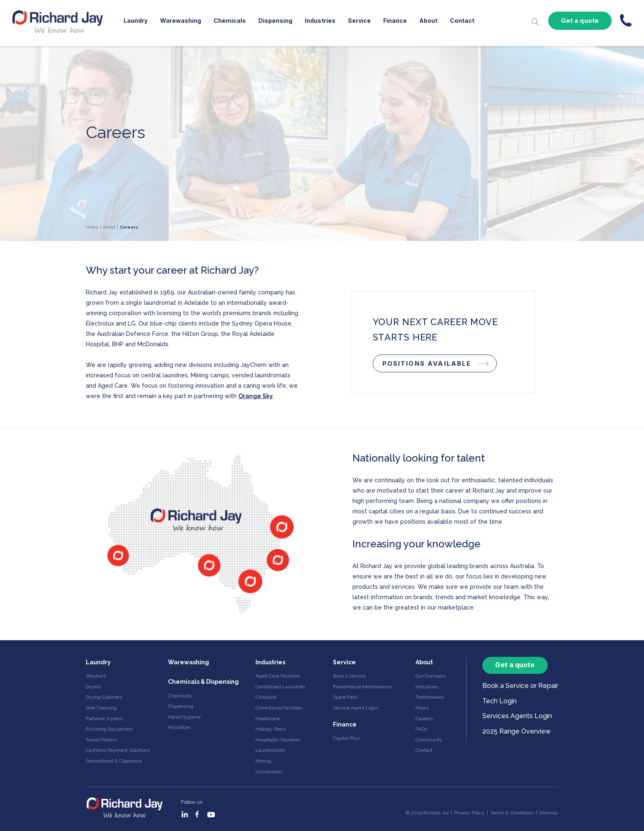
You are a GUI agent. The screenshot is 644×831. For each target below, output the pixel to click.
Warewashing (181, 21)
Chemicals (230, 21)
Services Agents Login (517, 716)
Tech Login (499, 701)
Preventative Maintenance (362, 687)
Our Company (431, 676)
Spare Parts (346, 697)
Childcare (266, 697)
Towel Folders (101, 740)
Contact (462, 21)
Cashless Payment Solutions (118, 750)
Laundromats (270, 750)
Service (359, 21)
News (422, 708)
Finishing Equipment (109, 729)
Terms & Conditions (512, 813)
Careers (424, 719)
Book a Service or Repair (520, 686)
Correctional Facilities (279, 708)
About (428, 21)
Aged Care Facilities (278, 676)
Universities (269, 772)
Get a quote (580, 21)
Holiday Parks (271, 729)
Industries (320, 21)
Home (92, 227)
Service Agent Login (356, 708)
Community (429, 740)
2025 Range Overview (516, 731)
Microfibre (179, 727)
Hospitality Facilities (278, 740)
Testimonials (430, 697)
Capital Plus (346, 738)
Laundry (136, 21)
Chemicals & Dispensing (203, 682)
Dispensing (275, 21)
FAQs (421, 729)
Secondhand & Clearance (114, 761)
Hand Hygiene (184, 717)
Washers (96, 676)
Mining (263, 761)
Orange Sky (256, 396)
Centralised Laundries (280, 687)
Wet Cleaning (101, 708)
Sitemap (548, 813)
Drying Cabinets (104, 697)
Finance (395, 21)
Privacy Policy (469, 813)
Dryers (93, 687)
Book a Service (349, 676)
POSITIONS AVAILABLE (427, 363)
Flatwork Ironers (104, 719)
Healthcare (268, 719)
